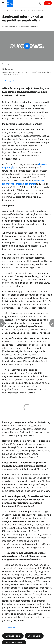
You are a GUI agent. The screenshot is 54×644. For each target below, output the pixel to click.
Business (10, 11)
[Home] (3, 10)
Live (48, 3)
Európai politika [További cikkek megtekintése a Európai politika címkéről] (13, 636)
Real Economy (37, 11)
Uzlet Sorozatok (23, 11)
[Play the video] (27, 46)
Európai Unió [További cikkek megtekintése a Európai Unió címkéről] (34, 636)
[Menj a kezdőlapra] (10, 3)
